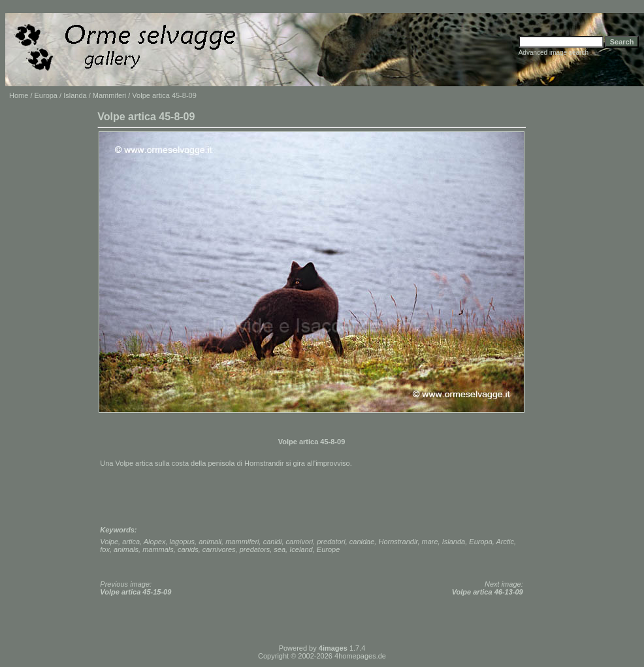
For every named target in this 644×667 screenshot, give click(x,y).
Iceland (301, 549)
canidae (362, 542)
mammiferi (242, 542)
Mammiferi (109, 95)
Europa (46, 95)
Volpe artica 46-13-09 (488, 592)
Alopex (155, 542)
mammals (158, 549)
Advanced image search (554, 53)
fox (105, 549)
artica (131, 542)
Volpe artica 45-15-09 (136, 592)
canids (188, 549)
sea (280, 549)
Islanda (75, 95)
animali (210, 542)
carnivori (300, 542)
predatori (331, 542)
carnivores (219, 549)
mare (430, 542)
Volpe (109, 542)
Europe (328, 549)
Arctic (506, 542)
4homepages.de (360, 656)
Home (19, 95)
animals (126, 549)
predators (255, 549)
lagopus (183, 542)
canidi (273, 542)
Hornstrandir (398, 542)
